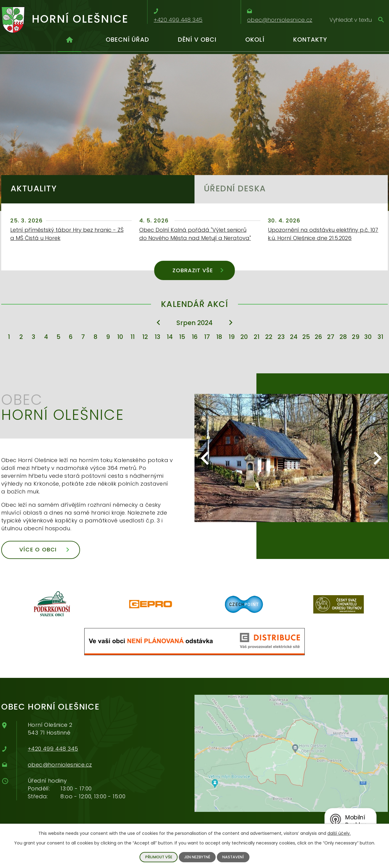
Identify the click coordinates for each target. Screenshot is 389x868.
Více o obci (44, 549)
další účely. (339, 833)
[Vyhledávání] (357, 20)
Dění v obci (197, 40)
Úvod (69, 42)
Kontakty (310, 40)
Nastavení (233, 857)
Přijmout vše (159, 857)
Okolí (255, 40)
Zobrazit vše (198, 270)
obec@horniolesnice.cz (60, 765)
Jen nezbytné (197, 857)
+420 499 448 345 (53, 749)
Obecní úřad (127, 40)
